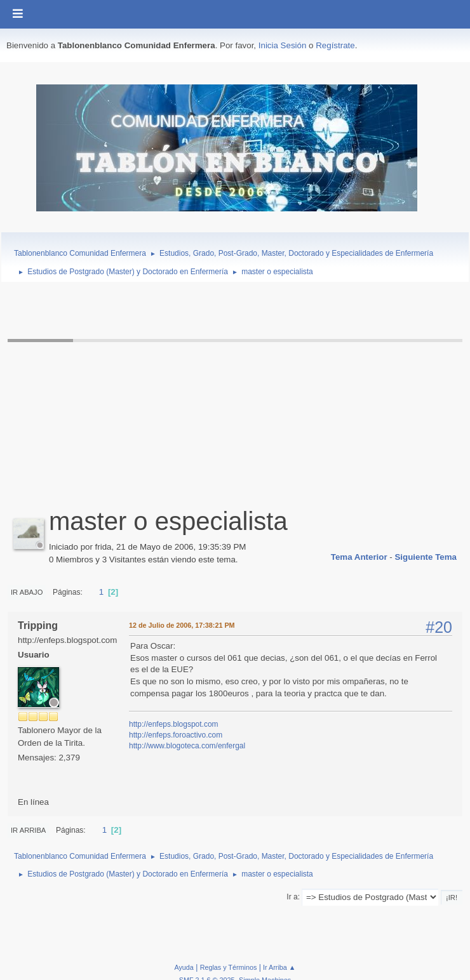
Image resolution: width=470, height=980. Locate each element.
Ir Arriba (28, 830)
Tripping (38, 626)
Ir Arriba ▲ (279, 967)
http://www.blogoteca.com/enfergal (187, 746)
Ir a (292, 897)
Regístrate (335, 45)
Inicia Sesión (283, 45)
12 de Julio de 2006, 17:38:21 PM (182, 625)
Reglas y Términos (229, 967)
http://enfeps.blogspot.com (174, 724)
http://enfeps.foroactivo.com (176, 735)
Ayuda (184, 967)
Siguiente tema (426, 557)
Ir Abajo (27, 592)
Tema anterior (359, 557)
